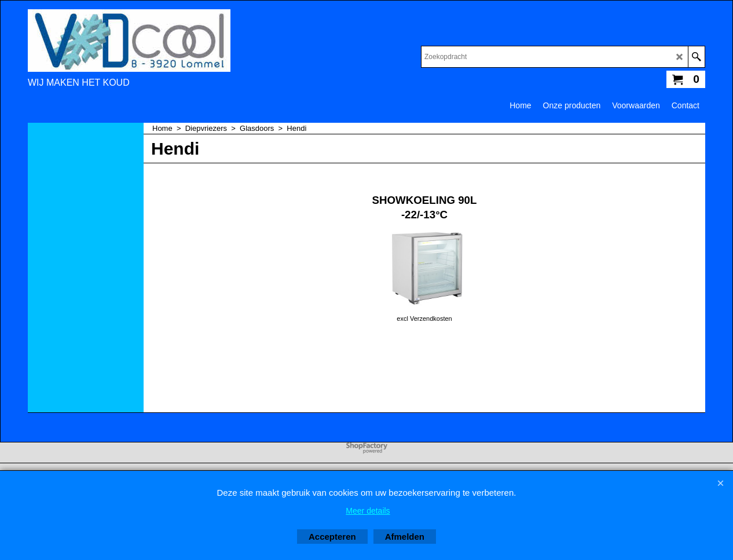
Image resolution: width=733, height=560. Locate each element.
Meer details (368, 511)
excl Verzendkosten (424, 319)
